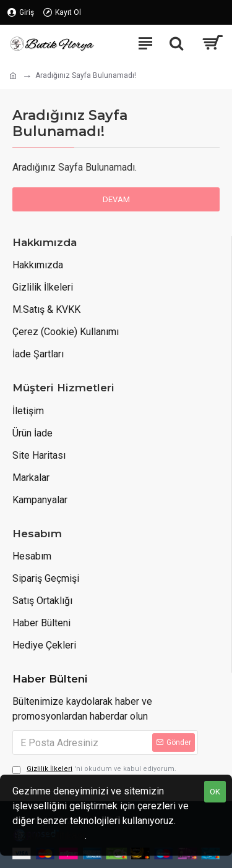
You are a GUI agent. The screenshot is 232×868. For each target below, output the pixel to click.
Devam (116, 199)
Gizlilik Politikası (49, 836)
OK (215, 792)
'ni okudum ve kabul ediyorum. (94, 769)
